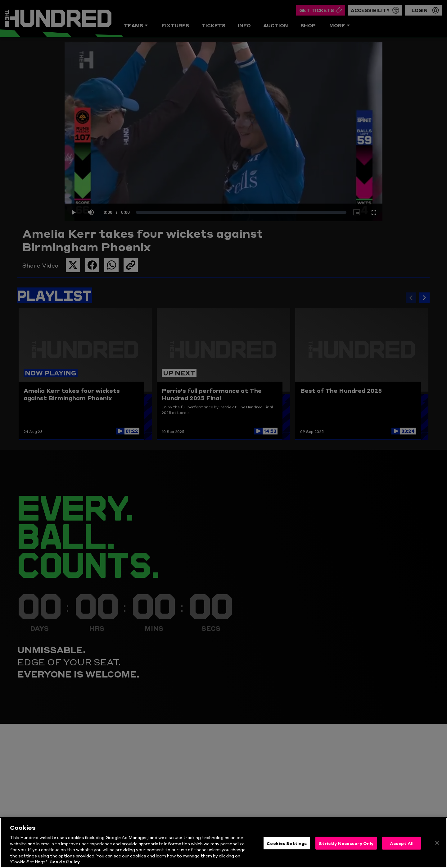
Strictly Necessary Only (346, 844)
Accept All (402, 844)
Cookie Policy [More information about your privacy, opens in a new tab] (65, 862)
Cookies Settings (287, 844)
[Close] (437, 844)
